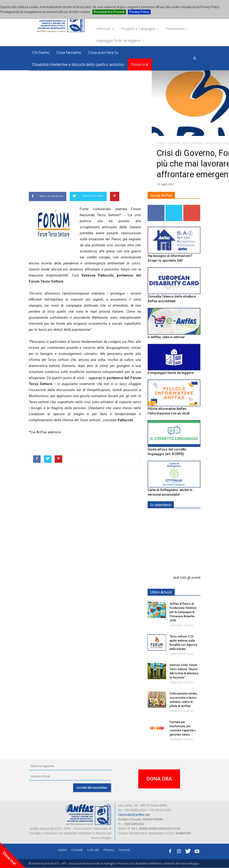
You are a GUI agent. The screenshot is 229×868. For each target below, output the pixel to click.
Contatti (77, 850)
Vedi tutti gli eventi (187, 577)
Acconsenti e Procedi (109, 12)
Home (62, 850)
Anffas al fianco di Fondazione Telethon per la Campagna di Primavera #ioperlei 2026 (183, 612)
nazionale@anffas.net (134, 815)
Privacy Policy (139, 12)
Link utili (93, 850)
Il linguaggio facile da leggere (171, 373)
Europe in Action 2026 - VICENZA (184, 521)
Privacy (109, 850)
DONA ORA (159, 779)
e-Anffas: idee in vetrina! (166, 337)
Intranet (124, 850)
